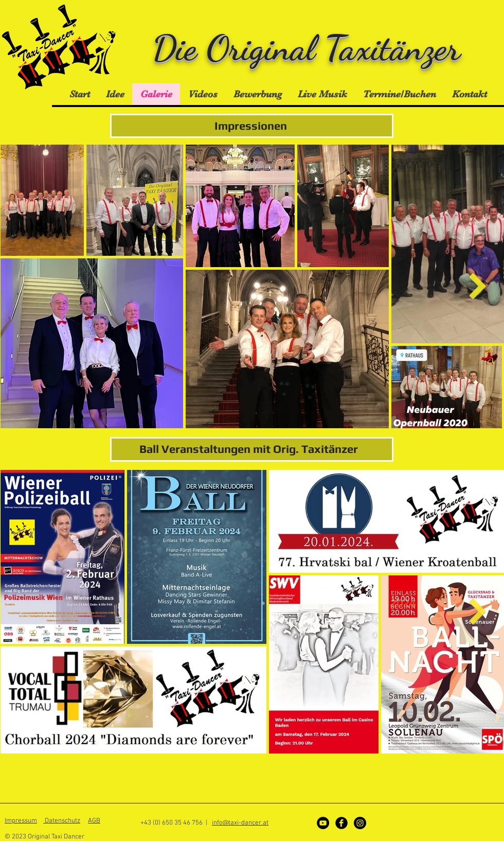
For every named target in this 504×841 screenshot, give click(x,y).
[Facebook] (341, 823)
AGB (94, 821)
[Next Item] (478, 286)
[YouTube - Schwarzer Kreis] (323, 823)
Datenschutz (62, 821)
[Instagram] (360, 823)
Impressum (21, 821)
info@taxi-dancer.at (240, 823)
